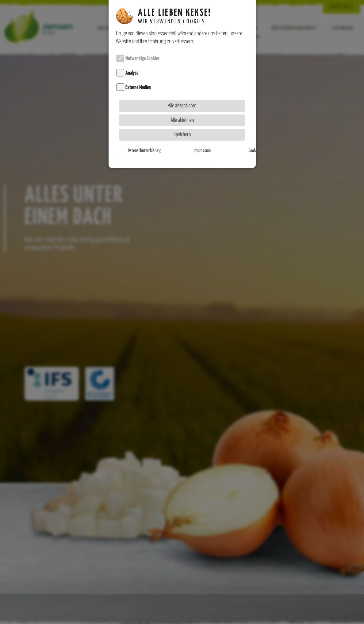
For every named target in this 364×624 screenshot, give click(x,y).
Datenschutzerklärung (138, 144)
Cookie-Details (226, 144)
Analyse (132, 66)
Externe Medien (138, 81)
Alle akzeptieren (182, 99)
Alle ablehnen (182, 114)
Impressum (182, 144)
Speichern (182, 128)
